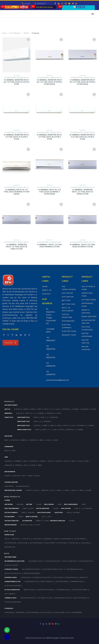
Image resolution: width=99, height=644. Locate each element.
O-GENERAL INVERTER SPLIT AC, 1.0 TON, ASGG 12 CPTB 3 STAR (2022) (49, 82)
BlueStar (17, 409)
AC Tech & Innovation (12, 590)
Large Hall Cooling (11, 565)
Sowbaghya (8, 465)
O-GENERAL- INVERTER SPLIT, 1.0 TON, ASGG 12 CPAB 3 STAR (82, 192)
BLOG (7, 553)
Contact (47, 294)
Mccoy (66, 461)
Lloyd (58, 409)
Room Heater (9, 486)
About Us (47, 290)
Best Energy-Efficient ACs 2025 (53, 569)
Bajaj (6, 440)
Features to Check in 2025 (42, 577)
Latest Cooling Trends (80, 590)
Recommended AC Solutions (14, 561)
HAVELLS (37, 476)
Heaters (57, 539)
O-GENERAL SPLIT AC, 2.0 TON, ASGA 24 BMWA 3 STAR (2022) (49, 192)
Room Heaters (89, 316)
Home (4, 33)
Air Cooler (67, 293)
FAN (68, 612)
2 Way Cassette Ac (23, 421)
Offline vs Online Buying (13, 602)
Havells (51, 461)
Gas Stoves (59, 512)
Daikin (33, 409)
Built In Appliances (71, 504)
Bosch (7, 451)
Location (27, 4)
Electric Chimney (80, 539)
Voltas (94, 409)
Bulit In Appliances (36, 543)
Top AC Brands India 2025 (74, 569)
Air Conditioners (15, 33)
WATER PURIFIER (77, 612)
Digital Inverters (43, 508)
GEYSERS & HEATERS (11, 482)
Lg (52, 409)
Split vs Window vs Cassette (31, 569)
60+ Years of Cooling (45, 598)
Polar (80, 461)
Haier (39, 409)
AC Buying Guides (11, 577)
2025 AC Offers (58, 577)
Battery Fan (68, 304)
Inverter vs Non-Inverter (32, 573)
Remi (87, 461)
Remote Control (32, 517)
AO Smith (8, 476)
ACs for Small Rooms (35, 561)
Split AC (26, 33)
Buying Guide (9, 535)
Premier (38, 521)
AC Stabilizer (27, 521)
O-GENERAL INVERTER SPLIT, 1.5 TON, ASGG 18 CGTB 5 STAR (49, 137)
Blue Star (16, 476)
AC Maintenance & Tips (12, 581)
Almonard (8, 461)
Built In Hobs (49, 504)
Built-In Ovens (50, 543)
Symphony (33, 440)
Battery (66, 300)
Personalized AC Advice (63, 598)
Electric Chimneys (11, 512)
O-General (20, 77)
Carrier (25, 409)
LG (82, 508)
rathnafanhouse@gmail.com (58, 380)
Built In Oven (66, 508)
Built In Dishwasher (12, 508)
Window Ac (8, 413)
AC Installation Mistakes (13, 586)
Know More (10, 343)
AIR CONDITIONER (10, 557)
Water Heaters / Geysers (13, 490)
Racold (74, 490)
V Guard (33, 465)
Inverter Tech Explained (46, 590)
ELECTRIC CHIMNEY (59, 612)
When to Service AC (47, 581)
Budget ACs (84, 577)
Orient (41, 440)
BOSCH (31, 508)
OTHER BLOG (9, 608)
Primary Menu (93, 14)
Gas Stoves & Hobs (44, 512)
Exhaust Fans (69, 335)
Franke (21, 517)
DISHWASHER (20, 612)
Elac (52, 490)
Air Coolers (37, 539)
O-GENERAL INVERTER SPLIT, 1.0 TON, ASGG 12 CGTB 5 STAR (17, 137)
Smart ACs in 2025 (29, 590)
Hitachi (46, 409)
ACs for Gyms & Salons (52, 561)
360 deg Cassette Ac (24, 430)
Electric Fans (69, 331)
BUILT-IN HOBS (46, 612)
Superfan (18, 465)
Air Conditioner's (11, 405)
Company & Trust (11, 598)
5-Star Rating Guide (63, 590)
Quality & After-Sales (80, 598)
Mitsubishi (66, 409)
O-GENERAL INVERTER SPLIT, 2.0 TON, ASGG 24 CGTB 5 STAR (82, 137)
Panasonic (85, 409)
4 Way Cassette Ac (23, 425)
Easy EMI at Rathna (71, 577)
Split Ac (7, 409)
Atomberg (18, 461)
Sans (43, 517)
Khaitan (59, 461)
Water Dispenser (11, 525)
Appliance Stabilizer (57, 521)
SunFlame (31, 512)
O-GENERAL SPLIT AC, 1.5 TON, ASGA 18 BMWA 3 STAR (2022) (17, 192)
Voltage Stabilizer (11, 521)
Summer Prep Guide (77, 581)
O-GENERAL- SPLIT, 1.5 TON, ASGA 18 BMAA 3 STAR (49, 246)
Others (7, 500)
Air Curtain (68, 297)
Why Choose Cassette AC (13, 573)
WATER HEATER (9, 612)
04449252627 (41, 4)
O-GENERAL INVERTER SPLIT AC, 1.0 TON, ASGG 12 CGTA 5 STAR (16, 82)
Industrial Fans (10, 547)
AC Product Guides (11, 569)
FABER (30, 476)
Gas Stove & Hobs (10, 543)
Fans (6, 457)
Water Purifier (10, 472)
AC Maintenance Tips (31, 581)
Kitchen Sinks (89, 300)
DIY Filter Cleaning (62, 581)
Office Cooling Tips (69, 561)
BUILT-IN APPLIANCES (33, 612)
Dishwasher (68, 321)
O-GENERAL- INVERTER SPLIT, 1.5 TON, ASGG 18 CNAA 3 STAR (17, 247)
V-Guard (55, 440)
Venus (40, 465)
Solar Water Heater (22, 486)
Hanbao (43, 461)
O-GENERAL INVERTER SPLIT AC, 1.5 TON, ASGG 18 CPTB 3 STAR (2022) (83, 82)
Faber (13, 451)
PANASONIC (89, 508)
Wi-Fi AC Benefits (10, 594)
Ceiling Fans (85, 543)
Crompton (24, 440)
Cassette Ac (9, 417)
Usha (48, 440)
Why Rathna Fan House (28, 598)
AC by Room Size (26, 577)
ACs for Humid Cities (85, 561)
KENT (24, 476)
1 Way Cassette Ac (23, 417)
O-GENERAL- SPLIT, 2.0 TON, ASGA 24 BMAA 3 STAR (82, 246)
